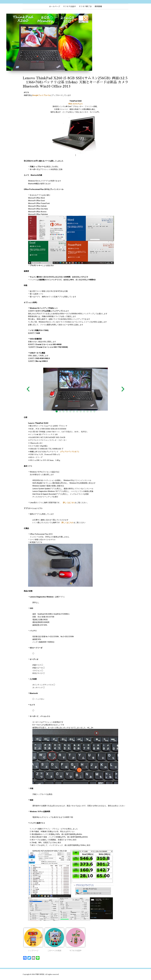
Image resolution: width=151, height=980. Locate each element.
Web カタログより (76, 104)
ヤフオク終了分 (85, 6)
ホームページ (55, 6)
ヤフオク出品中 (69, 6)
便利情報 (98, 6)
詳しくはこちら (69, 503)
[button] (57, 411)
